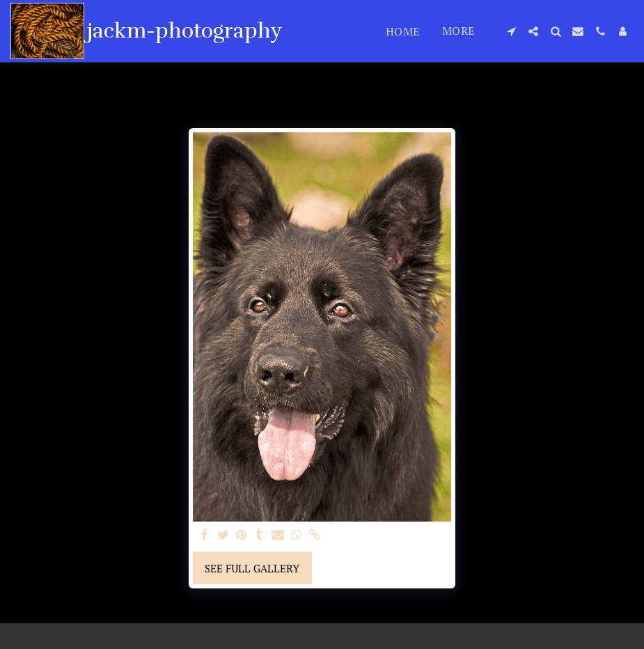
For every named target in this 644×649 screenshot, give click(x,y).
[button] (511, 31)
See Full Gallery (252, 568)
